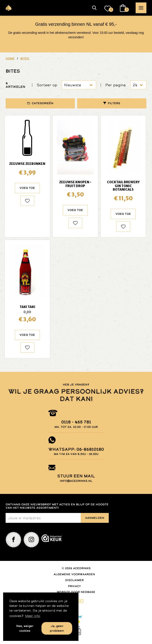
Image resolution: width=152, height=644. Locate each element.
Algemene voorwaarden (74, 574)
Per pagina (116, 85)
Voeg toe (27, 188)
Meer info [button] (33, 616)
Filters (114, 103)
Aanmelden (95, 518)
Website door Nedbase (76, 592)
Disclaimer (74, 580)
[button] (94, 8)
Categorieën (43, 103)
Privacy (74, 586)
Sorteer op (47, 85)
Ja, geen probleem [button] (57, 628)
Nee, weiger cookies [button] (25, 628)
